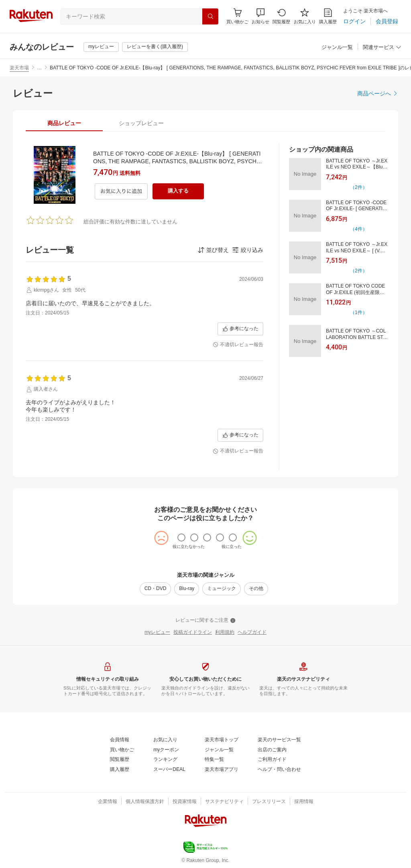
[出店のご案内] (272, 750)
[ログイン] (354, 21)
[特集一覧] (214, 760)
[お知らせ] (260, 16)
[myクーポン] (166, 750)
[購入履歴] (328, 16)
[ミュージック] (222, 589)
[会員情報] (120, 740)
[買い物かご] (122, 750)
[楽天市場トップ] (222, 740)
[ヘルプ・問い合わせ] (279, 770)
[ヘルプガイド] (252, 633)
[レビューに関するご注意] (205, 621)
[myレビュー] (101, 47)
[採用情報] (304, 802)
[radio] (181, 537)
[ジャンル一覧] (337, 48)
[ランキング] (165, 760)
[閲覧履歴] (281, 16)
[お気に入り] (305, 16)
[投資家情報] (185, 802)
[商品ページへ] (378, 93)
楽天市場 (19, 68)
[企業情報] (108, 802)
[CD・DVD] (156, 589)
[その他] (256, 589)
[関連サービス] (382, 48)
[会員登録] (387, 21)
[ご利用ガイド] (272, 760)
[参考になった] (240, 329)
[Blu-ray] (187, 589)
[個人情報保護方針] (145, 802)
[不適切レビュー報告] (238, 345)
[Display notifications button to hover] (237, 16)
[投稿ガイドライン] (193, 633)
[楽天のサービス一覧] (279, 740)
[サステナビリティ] (224, 802)
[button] (260, 16)
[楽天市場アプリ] (222, 770)
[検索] (210, 16)
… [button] (39, 68)
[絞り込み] (248, 250)
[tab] (64, 123)
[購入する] (178, 191)
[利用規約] (225, 633)
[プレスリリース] (269, 802)
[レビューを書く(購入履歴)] (155, 47)
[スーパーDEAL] (169, 770)
